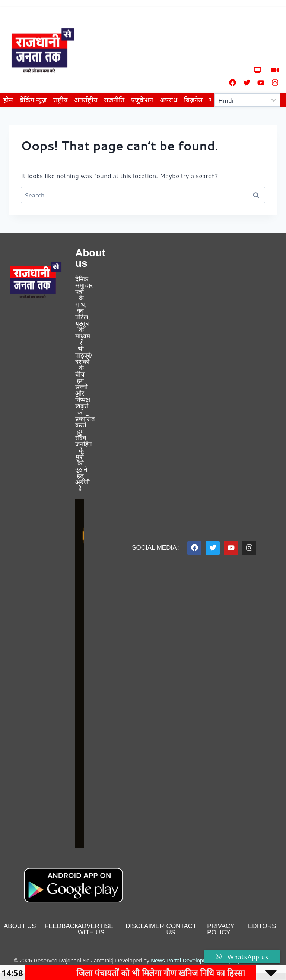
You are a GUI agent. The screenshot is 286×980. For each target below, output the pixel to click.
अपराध (169, 100)
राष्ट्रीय (60, 100)
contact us (182, 929)
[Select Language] (247, 100)
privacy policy (221, 929)
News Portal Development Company (196, 960)
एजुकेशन (142, 100)
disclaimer (145, 926)
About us (20, 926)
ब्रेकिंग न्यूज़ (33, 100)
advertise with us (96, 929)
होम (8, 100)
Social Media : (156, 548)
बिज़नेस (193, 100)
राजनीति (114, 100)
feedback (62, 926)
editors (262, 926)
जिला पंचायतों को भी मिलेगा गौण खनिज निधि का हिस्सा (173, 973)
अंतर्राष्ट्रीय (86, 100)
